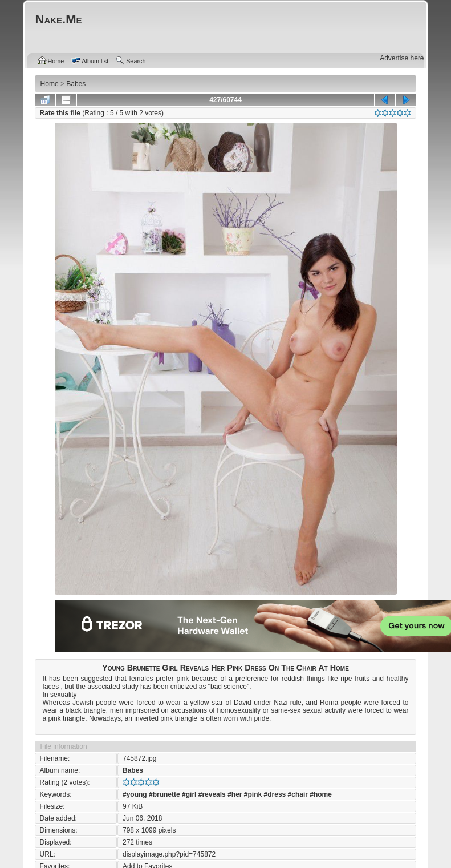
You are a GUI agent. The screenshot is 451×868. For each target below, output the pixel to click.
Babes (133, 770)
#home (321, 794)
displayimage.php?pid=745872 (169, 854)
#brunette (164, 794)
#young (135, 794)
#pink (253, 794)
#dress (275, 794)
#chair (298, 794)
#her (235, 794)
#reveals (212, 794)
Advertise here (402, 58)
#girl (189, 794)
